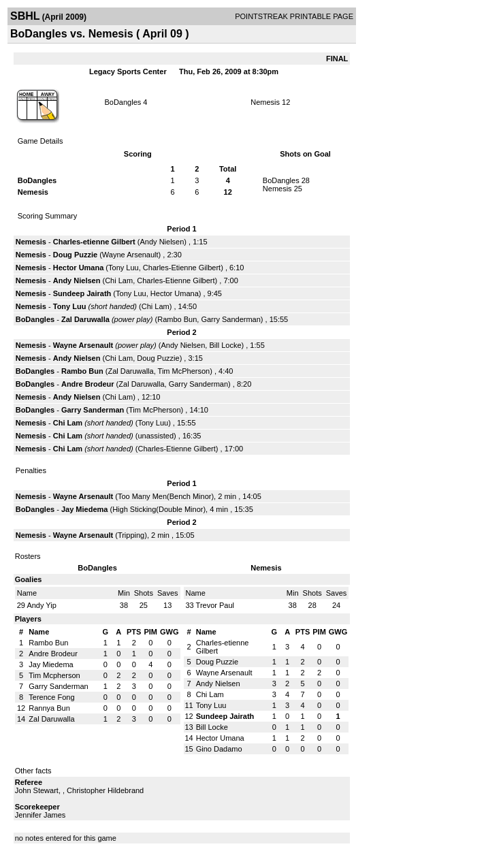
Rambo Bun (177, 319)
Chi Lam (119, 280)
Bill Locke (225, 345)
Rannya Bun (49, 708)
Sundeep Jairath (82, 293)
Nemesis (265, 102)
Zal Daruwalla (85, 319)
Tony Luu (124, 268)
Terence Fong (51, 697)
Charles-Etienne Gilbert (182, 268)
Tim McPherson (184, 371)
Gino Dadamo (219, 749)
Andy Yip (41, 605)
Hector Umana (79, 268)
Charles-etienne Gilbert (94, 242)
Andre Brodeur (88, 384)
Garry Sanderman (230, 319)
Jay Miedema (84, 509)
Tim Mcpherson (54, 675)
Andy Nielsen (162, 242)
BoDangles (123, 102)
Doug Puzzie (75, 255)
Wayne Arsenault (130, 255)
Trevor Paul (215, 605)
